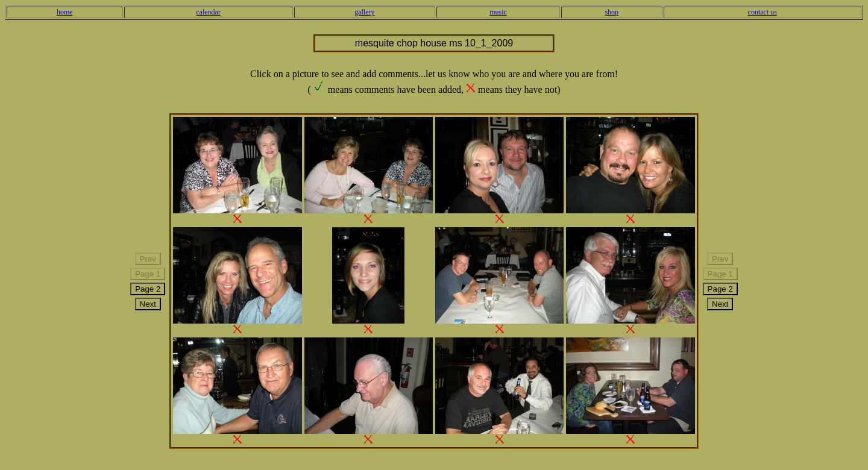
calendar (208, 12)
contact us (763, 12)
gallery (364, 12)
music (498, 12)
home (65, 12)
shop (612, 12)
